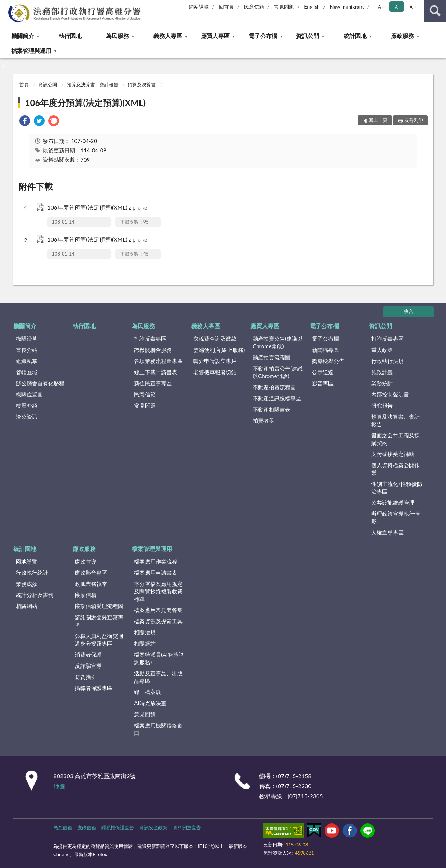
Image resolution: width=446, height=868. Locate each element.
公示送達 (323, 372)
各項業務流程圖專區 (158, 361)
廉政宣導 (86, 561)
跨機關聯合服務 (153, 350)
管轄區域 (27, 372)
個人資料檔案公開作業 (396, 469)
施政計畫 (382, 372)
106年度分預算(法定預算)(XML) (85, 103)
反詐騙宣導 (88, 666)
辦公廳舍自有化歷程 (40, 383)
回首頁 (226, 7)
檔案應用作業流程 (156, 561)
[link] (25, 122)
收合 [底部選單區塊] (409, 311)
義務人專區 (168, 36)
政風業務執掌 (91, 584)
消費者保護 (88, 655)
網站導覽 (199, 7)
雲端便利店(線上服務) (219, 350)
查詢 (435, 11)
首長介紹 (27, 350)
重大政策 (382, 350)
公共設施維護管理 (393, 502)
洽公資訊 (27, 417)
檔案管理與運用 (31, 50)
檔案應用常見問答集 (158, 610)
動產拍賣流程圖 (272, 357)
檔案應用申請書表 (156, 573)
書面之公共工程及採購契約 (396, 439)
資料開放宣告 (187, 827)
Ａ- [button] (380, 7)
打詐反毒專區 (150, 339)
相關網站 (27, 606)
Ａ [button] (396, 7)
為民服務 (118, 36)
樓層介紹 (27, 405)
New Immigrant (347, 7)
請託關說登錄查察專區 (99, 621)
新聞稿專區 (325, 350)
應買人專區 (215, 36)
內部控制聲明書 (390, 394)
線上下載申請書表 (156, 372)
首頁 (24, 84)
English (312, 7)
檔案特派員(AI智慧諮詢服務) (159, 658)
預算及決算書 (142, 84)
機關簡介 (23, 36)
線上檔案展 (148, 692)
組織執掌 (27, 361)
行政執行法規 (387, 361)
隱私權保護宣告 (118, 827)
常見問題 (284, 7)
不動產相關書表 (272, 409)
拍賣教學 (263, 421)
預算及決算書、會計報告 (93, 84)
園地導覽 (27, 561)
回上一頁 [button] (378, 120)
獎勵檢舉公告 (328, 361)
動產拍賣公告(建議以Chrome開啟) (278, 342)
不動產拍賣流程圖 (274, 387)
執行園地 (70, 36)
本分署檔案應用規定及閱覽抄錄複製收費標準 (158, 591)
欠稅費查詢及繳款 (215, 339)
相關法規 (145, 632)
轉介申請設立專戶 (215, 361)
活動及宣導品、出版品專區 (158, 677)
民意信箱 (254, 7)
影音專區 (323, 383)
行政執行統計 (32, 573)
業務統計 (382, 383)
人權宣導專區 (387, 532)
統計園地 (355, 36)
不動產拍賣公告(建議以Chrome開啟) (278, 372)
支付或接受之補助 (393, 454)
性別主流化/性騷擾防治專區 (397, 488)
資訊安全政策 (153, 827)
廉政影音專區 (91, 573)
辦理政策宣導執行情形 (396, 517)
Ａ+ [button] (413, 7)
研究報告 (382, 405)
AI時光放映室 (150, 703)
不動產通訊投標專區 (277, 398)
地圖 (59, 786)
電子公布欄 (263, 36)
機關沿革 (27, 339)
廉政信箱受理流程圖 (99, 606)
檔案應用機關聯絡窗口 (158, 729)
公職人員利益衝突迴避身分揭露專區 (99, 640)
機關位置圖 (29, 394)
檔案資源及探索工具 (158, 621)
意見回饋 (145, 714)
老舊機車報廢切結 (215, 372)
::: (6, 5)
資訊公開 (308, 36)
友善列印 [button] (414, 120)
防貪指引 (86, 677)
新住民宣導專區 (153, 383)
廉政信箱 (86, 595)
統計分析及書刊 (35, 595)
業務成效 (27, 584)
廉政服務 (403, 36)
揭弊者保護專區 (94, 688)
